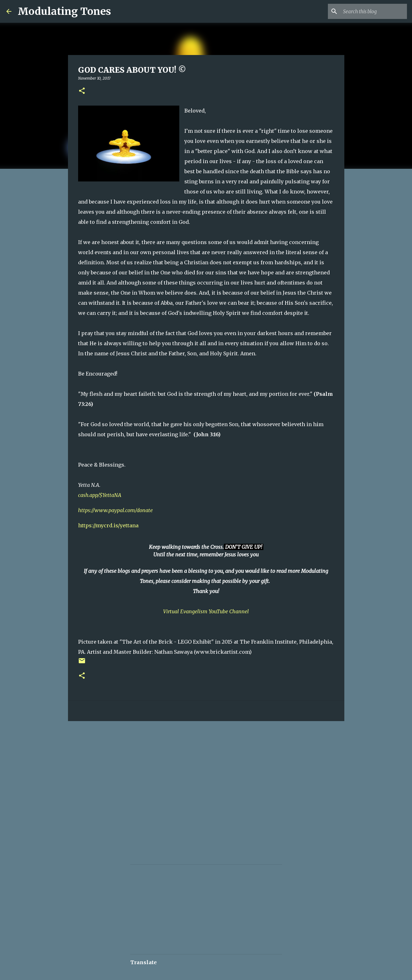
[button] (82, 91)
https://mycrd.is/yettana (108, 525)
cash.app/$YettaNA (100, 495)
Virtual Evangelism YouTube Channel (206, 611)
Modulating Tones (64, 11)
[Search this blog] (374, 11)
